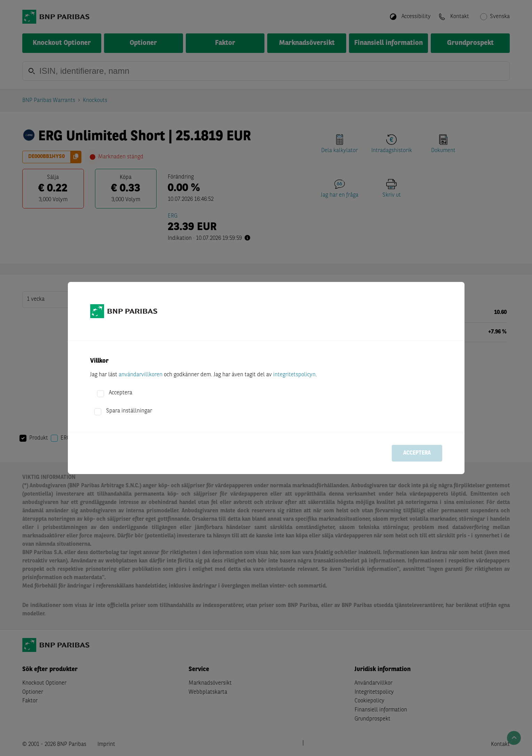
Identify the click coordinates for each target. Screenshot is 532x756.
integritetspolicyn (294, 375)
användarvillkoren (141, 375)
